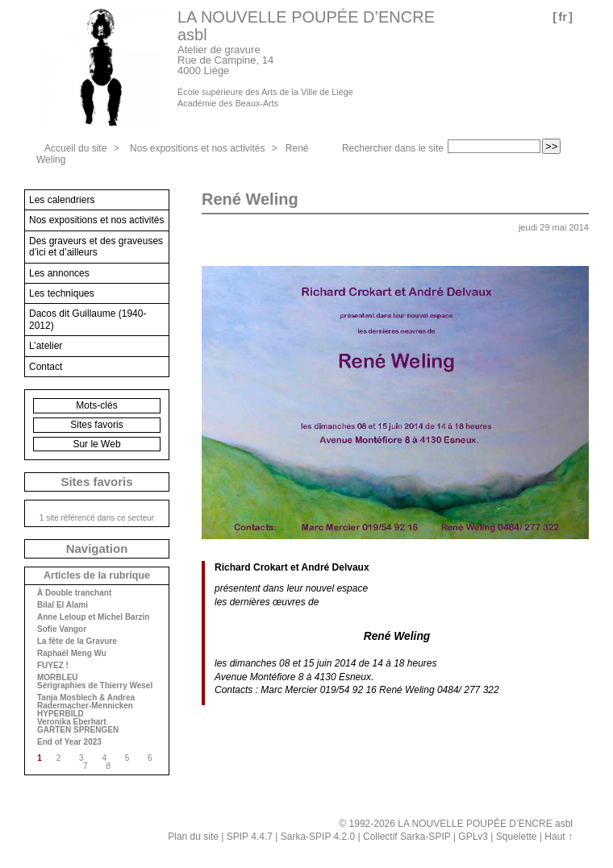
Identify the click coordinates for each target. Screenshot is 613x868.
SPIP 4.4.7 (250, 837)
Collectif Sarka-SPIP (407, 837)
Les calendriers (62, 200)
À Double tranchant (74, 593)
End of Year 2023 (69, 742)
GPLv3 (473, 837)
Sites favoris (96, 425)
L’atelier (46, 346)
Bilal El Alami (63, 605)
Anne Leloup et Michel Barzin (93, 617)
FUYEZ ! (53, 666)
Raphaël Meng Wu (72, 654)
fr (563, 17)
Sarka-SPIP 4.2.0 (318, 837)
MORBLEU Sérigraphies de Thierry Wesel (95, 682)
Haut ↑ (559, 837)
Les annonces (59, 273)
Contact (46, 367)
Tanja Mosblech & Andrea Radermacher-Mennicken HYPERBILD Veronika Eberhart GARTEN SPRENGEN (86, 714)
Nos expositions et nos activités (197, 148)
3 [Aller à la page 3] (81, 758)
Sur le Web (96, 444)
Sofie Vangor (62, 629)
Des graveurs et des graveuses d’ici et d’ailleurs (96, 247)
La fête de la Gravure (77, 642)
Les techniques (62, 293)
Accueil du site (75, 148)
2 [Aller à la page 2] (59, 758)
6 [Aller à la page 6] (150, 758)
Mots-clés (96, 405)
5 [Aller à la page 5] (127, 758)
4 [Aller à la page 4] (104, 758)
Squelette (517, 837)
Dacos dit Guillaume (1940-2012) (88, 319)
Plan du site (193, 837)
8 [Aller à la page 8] (108, 766)
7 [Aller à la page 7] (85, 766)
